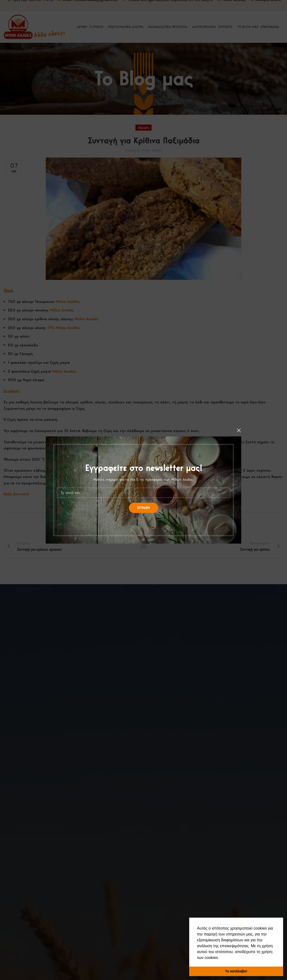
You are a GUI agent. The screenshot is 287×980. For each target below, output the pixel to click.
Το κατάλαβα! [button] (236, 971)
